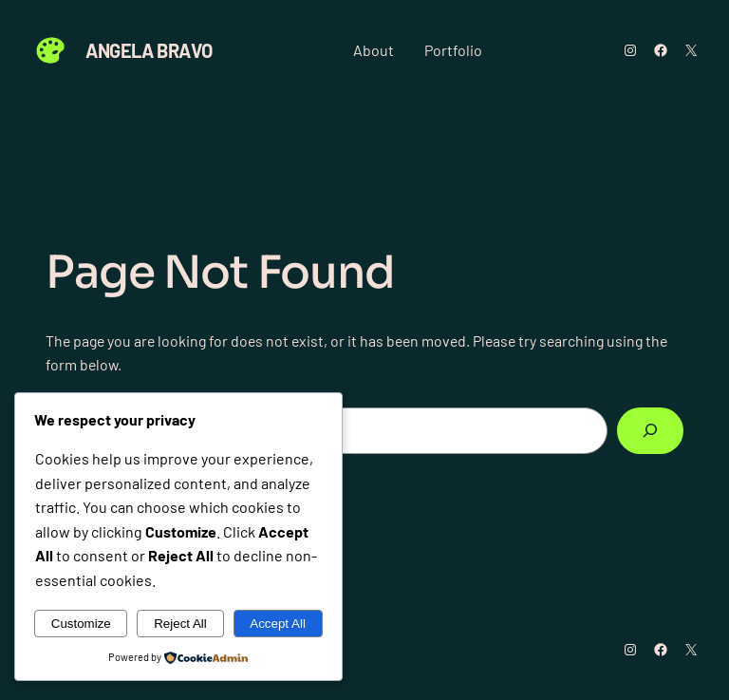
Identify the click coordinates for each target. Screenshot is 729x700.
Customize (81, 624)
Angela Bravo (149, 50)
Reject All (180, 624)
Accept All (278, 624)
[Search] (650, 431)
